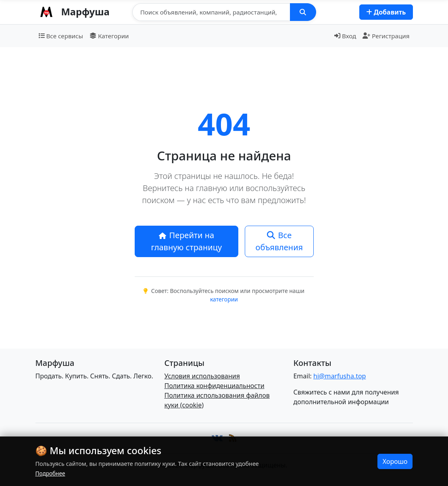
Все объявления (279, 241)
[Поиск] (211, 12)
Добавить (386, 12)
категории (224, 299)
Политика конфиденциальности (214, 386)
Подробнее (50, 473)
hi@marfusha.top (340, 376)
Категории (109, 36)
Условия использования (202, 376)
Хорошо (395, 461)
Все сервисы (61, 36)
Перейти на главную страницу (187, 241)
